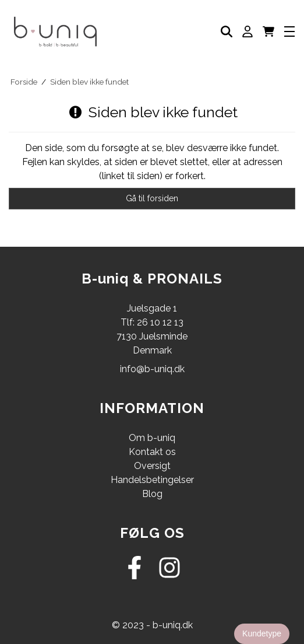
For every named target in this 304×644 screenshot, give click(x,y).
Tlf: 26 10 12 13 (152, 322)
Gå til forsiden (152, 198)
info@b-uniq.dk (152, 369)
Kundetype (262, 633)
